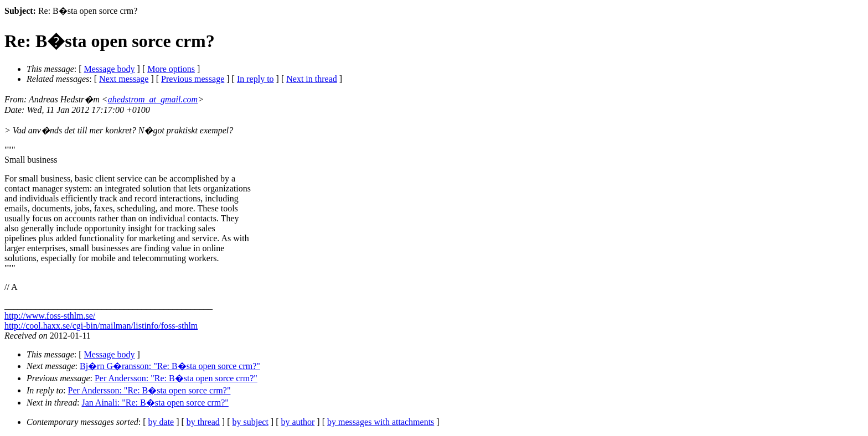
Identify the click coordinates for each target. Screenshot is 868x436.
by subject (250, 422)
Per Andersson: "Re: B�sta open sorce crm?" (176, 378)
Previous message (193, 79)
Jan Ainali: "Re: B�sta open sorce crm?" (155, 403)
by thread (203, 422)
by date (161, 422)
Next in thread (312, 79)
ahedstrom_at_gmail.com (153, 99)
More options (171, 69)
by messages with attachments (381, 422)
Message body (110, 69)
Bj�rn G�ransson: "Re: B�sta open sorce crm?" (170, 366)
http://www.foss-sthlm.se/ (50, 316)
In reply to (255, 79)
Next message (124, 79)
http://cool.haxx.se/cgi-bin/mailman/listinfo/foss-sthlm (101, 326)
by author (298, 422)
